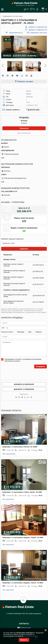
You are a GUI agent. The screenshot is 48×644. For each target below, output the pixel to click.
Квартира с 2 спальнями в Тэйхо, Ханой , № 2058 (22, 492)
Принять (24, 640)
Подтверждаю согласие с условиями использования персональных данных (23, 360)
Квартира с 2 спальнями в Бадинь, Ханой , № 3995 (23, 537)
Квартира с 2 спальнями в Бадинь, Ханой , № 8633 (23, 583)
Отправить (41, 366)
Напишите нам (25, 628)
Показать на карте (25, 81)
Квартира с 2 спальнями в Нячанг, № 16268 (20, 447)
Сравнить (24, 249)
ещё (3, 158)
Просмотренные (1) (16, 33)
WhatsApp (21, 332)
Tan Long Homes (8, 499)
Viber (30, 332)
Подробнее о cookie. (31, 636)
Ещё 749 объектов (24, 133)
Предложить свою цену (39, 33)
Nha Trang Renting (9, 454)
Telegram (39, 332)
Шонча (28, 94)
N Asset (24, 123)
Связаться (24, 128)
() (27, 9)
